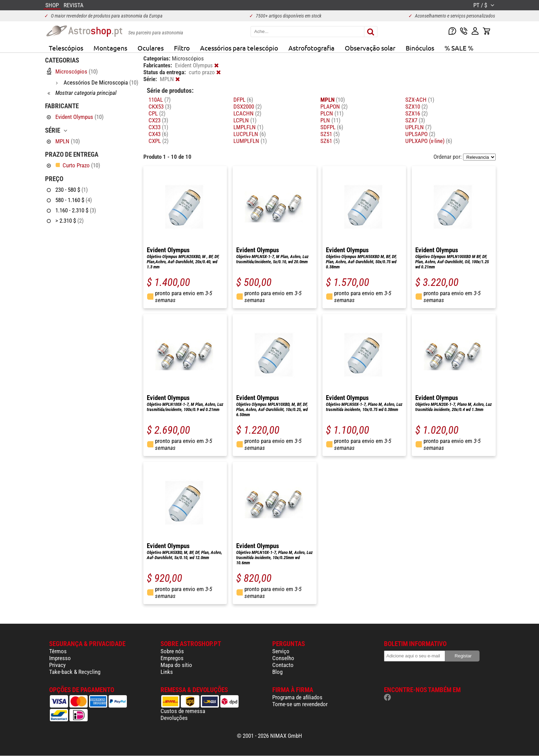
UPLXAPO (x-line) (429, 141)
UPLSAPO (420, 134)
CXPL (158, 141)
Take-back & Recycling (75, 672)
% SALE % (459, 48)
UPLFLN (418, 127)
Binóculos (420, 48)
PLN (330, 120)
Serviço (281, 651)
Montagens (110, 48)
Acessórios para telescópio (239, 48)
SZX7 (415, 120)
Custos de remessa (183, 711)
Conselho (283, 658)
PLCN (332, 113)
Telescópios (66, 48)
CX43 (158, 134)
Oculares (151, 48)
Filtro (182, 48)
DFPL (243, 100)
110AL (159, 100)
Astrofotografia (311, 48)
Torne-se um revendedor (300, 704)
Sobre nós (172, 651)
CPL (157, 113)
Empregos (172, 658)
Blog (277, 672)
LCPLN (245, 120)
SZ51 (330, 134)
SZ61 (330, 141)
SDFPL (332, 127)
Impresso (60, 658)
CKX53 (160, 107)
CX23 (158, 120)
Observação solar (370, 48)
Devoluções (174, 718)
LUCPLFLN (250, 134)
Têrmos (58, 651)
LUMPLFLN (250, 141)
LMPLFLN (248, 127)
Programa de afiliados (297, 697)
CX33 (158, 127)
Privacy (57, 665)
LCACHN (247, 113)
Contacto (283, 665)
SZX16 (416, 113)
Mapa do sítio (176, 665)
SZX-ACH (420, 100)
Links (167, 672)
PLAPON (334, 107)
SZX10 (416, 107)
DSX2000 (247, 107)
